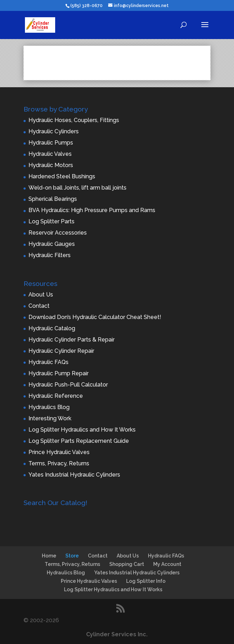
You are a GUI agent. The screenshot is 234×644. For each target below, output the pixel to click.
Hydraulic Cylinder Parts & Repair (71, 340)
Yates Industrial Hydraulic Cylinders (74, 475)
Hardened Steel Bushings (62, 176)
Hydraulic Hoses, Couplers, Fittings (74, 120)
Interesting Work (50, 418)
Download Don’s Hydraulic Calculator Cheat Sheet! (95, 317)
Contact (39, 306)
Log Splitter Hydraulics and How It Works (82, 430)
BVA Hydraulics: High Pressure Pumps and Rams (92, 210)
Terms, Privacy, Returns (59, 463)
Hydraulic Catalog (52, 328)
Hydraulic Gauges (52, 244)
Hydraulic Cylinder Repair (61, 351)
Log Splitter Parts (51, 221)
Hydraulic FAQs (48, 362)
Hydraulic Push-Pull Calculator (68, 385)
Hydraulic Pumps (51, 143)
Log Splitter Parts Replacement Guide (79, 441)
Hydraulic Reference (56, 396)
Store (72, 556)
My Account (167, 564)
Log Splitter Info (146, 581)
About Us (41, 295)
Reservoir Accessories (58, 233)
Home (49, 556)
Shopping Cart (127, 564)
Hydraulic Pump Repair (58, 373)
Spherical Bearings (53, 199)
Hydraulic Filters (50, 255)
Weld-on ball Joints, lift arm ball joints (77, 188)
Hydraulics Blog (49, 407)
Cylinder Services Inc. (117, 634)
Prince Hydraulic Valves (59, 452)
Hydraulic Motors (51, 165)
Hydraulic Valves (50, 154)
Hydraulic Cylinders (54, 131)
